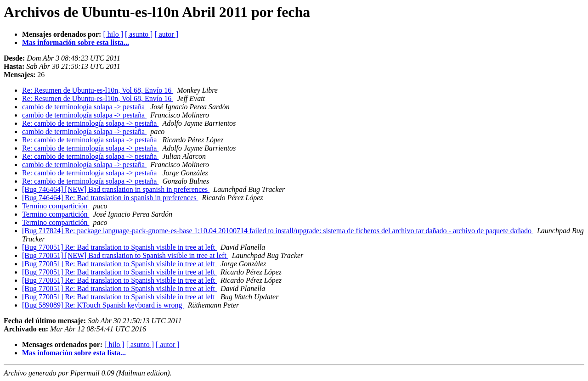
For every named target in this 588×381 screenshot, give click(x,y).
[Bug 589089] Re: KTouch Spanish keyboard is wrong (103, 305)
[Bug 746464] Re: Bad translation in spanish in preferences (110, 198)
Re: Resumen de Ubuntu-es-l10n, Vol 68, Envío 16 (98, 90)
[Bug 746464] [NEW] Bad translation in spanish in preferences (116, 189)
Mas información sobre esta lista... (76, 42)
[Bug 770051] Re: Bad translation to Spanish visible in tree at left (119, 247)
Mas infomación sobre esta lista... (74, 353)
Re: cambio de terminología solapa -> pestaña (90, 123)
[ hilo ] (113, 34)
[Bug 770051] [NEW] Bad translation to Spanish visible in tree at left (125, 255)
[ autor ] (166, 34)
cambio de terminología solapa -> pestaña (84, 107)
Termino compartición (56, 206)
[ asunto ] (139, 34)
